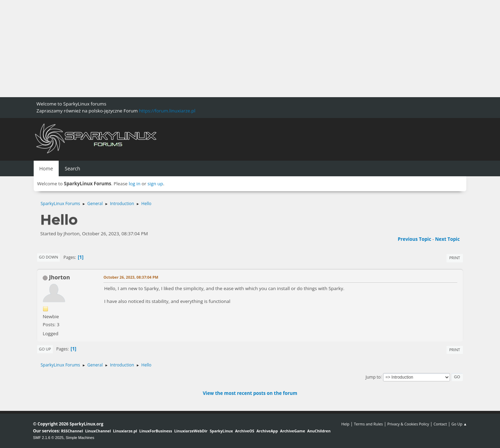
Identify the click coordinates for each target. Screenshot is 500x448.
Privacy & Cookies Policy (408, 424)
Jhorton (59, 277)
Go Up (45, 349)
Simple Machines (80, 438)
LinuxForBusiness (156, 431)
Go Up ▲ (459, 424)
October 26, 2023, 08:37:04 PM (131, 277)
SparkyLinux (221, 431)
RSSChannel (72, 431)
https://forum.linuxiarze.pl (167, 111)
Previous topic (414, 239)
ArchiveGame (292, 431)
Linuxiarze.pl (125, 431)
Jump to (373, 377)
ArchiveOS (245, 431)
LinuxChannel (98, 431)
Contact (440, 424)
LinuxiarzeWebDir (191, 431)
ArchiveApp (267, 431)
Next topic (447, 239)
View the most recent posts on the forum (250, 393)
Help (345, 424)
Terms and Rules (368, 424)
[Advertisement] (208, 49)
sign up (155, 184)
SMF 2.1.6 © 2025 (48, 438)
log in (135, 184)
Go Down (48, 257)
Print (455, 258)
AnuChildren (319, 431)
